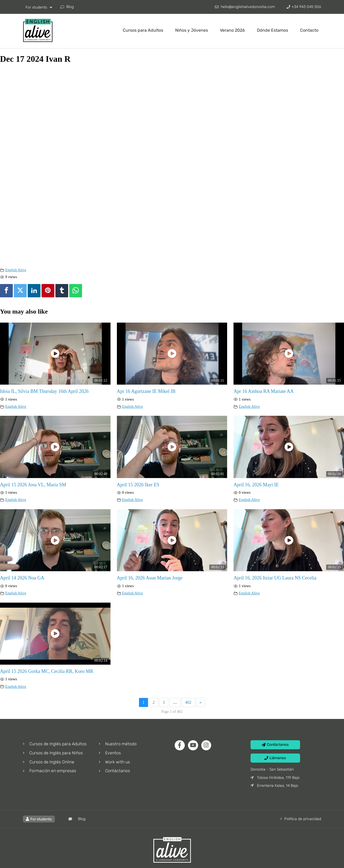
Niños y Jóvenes (192, 30)
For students (39, 7)
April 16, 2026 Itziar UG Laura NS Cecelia (275, 578)
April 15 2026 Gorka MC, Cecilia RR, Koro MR (47, 671)
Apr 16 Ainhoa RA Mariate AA (263, 391)
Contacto (309, 30)
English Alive (16, 270)
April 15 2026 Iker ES (138, 485)
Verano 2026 (232, 30)
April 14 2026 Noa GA (22, 578)
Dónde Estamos (273, 30)
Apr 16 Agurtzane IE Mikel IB (146, 391)
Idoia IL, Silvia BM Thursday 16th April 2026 (44, 391)
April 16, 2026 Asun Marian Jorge (150, 578)
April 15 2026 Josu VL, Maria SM (33, 485)
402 (188, 702)
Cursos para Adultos (143, 30)
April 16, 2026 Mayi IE (256, 485)
